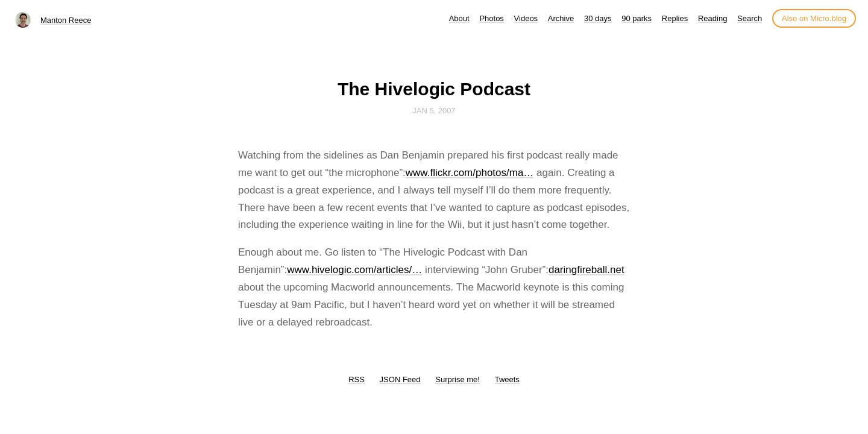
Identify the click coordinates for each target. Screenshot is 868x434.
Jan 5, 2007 (434, 111)
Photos (491, 18)
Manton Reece (66, 20)
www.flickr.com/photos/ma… (470, 173)
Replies (675, 18)
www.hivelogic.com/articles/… (354, 270)
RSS (357, 379)
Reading (712, 18)
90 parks (637, 18)
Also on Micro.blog (814, 18)
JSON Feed (400, 379)
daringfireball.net (587, 270)
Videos (526, 18)
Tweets (507, 379)
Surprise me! (458, 379)
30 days (598, 18)
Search (750, 18)
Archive (561, 18)
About (459, 18)
